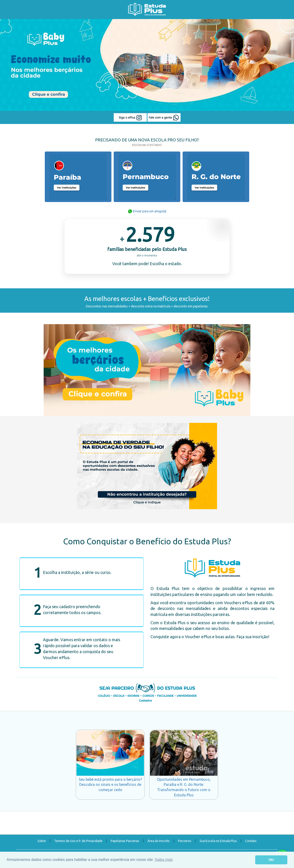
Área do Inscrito (159, 841)
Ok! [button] (271, 860)
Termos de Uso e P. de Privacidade (78, 841)
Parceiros (185, 841)
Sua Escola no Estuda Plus (218, 841)
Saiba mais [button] (164, 860)
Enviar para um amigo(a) (147, 211)
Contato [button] (251, 841)
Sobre (42, 841)
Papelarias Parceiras (125, 841)
